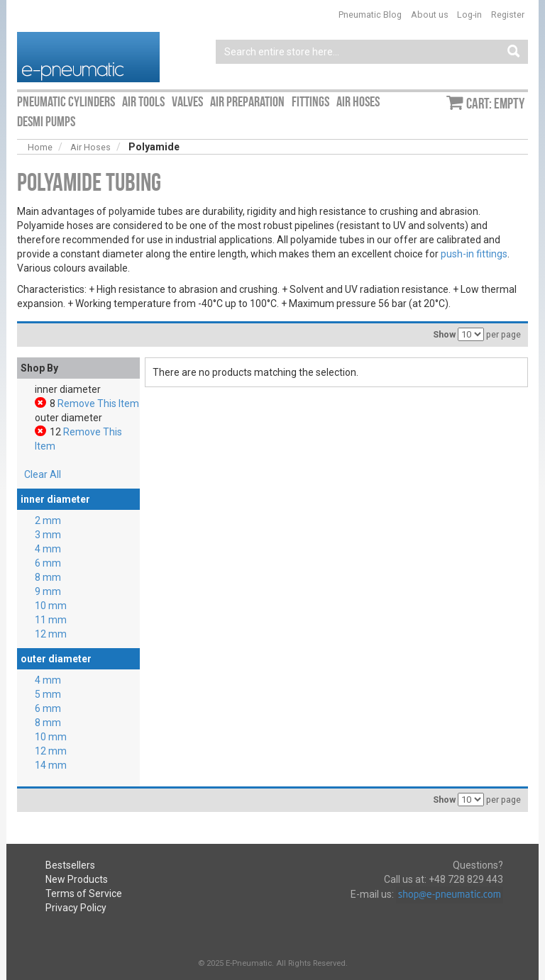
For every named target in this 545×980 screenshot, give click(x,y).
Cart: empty (495, 104)
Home (40, 147)
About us (430, 15)
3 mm (48, 535)
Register (508, 15)
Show (444, 334)
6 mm (48, 563)
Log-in (469, 15)
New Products (77, 879)
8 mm (48, 577)
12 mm (51, 634)
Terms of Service (84, 893)
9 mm (48, 591)
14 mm (51, 765)
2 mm (48, 520)
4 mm (48, 549)
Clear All (43, 474)
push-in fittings (474, 254)
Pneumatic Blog (370, 15)
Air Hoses (90, 147)
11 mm (51, 620)
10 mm (51, 606)
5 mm (48, 694)
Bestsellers (70, 865)
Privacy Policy (76, 908)
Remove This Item (98, 403)
